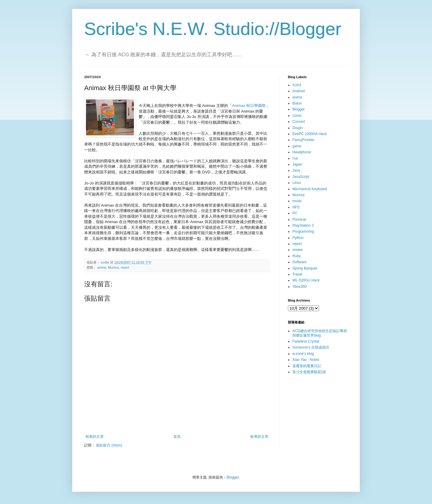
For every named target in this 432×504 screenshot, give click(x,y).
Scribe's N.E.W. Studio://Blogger (213, 29)
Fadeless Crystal (306, 341)
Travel (297, 274)
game (297, 146)
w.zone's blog (303, 354)
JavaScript (301, 177)
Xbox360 (299, 287)
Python (298, 238)
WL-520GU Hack (306, 280)
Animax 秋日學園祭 (249, 106)
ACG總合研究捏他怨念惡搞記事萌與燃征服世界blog (320, 333)
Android (299, 91)
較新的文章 (95, 437)
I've (295, 158)
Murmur (113, 267)
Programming (303, 231)
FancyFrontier (303, 140)
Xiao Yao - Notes (306, 360)
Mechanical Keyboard (310, 189)
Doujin (297, 128)
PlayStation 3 (303, 225)
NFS (296, 207)
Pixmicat (299, 220)
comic (297, 116)
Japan (297, 164)
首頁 (177, 437)
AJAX (297, 85)
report (125, 267)
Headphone (302, 152)
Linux (297, 183)
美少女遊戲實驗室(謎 (309, 372)
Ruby (297, 256)
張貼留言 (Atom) (109, 445)
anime (102, 267)
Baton (297, 103)
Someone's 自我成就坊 (311, 347)
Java (296, 170)
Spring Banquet (305, 268)
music (297, 201)
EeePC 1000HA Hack (310, 134)
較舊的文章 (259, 437)
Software (299, 262)
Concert (299, 122)
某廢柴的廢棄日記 (307, 366)
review (298, 250)
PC (295, 213)
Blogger (299, 109)
